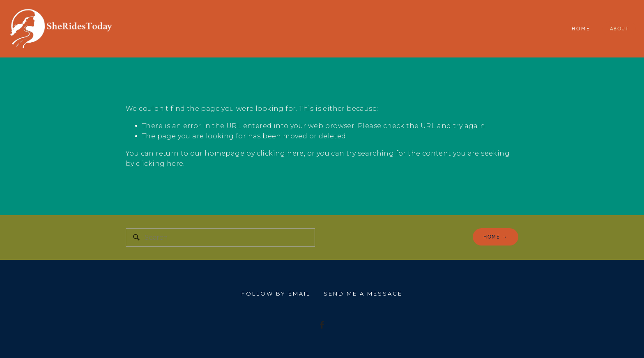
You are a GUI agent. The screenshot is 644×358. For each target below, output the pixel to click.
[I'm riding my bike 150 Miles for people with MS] (322, 325)
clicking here (280, 153)
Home (581, 29)
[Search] (220, 238)
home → (496, 237)
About (619, 29)
